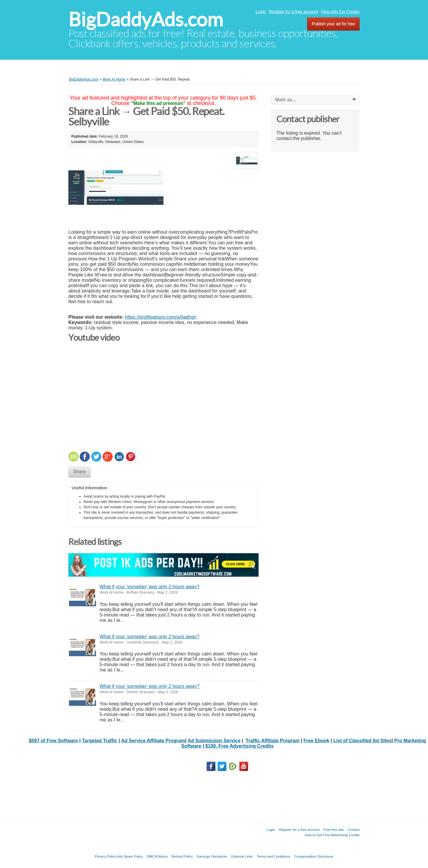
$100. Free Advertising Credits (240, 746)
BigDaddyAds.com (146, 19)
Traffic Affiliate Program (273, 741)
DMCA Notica (157, 856)
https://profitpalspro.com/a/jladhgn (160, 317)
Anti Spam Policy (130, 856)
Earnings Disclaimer (212, 856)
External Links (242, 856)
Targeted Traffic (100, 741)
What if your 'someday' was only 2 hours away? (150, 587)
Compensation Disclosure (314, 856)
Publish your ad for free (333, 24)
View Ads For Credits (340, 12)
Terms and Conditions (273, 856)
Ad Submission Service (214, 741)
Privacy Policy (105, 856)
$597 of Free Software (53, 741)
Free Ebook (316, 741)
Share (80, 472)
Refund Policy (182, 856)
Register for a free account (294, 12)
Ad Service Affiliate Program (153, 741)
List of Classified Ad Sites (363, 741)
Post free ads (333, 830)
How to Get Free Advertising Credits (332, 835)
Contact (354, 830)
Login (261, 12)
